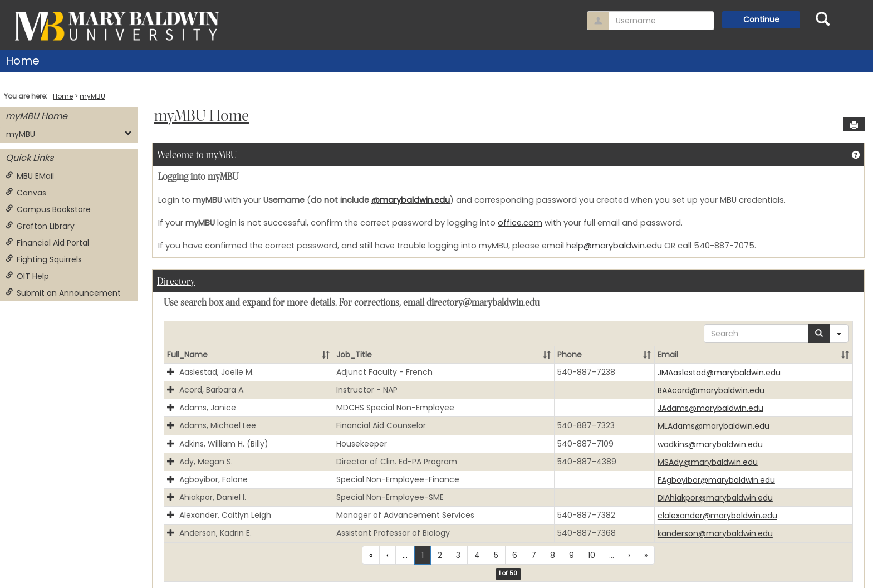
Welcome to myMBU (197, 156)
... (405, 555)
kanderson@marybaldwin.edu (715, 534)
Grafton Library (40, 226)
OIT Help (27, 276)
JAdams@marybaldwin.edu (710, 408)
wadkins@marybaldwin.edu (710, 444)
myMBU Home (36, 116)
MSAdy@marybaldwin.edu (708, 462)
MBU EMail (30, 176)
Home (23, 61)
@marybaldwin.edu (411, 200)
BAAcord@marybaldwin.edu (711, 390)
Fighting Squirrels (44, 259)
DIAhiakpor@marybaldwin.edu (715, 498)
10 (592, 555)
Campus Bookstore (48, 209)
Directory (176, 282)
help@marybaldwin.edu (614, 246)
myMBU (92, 96)
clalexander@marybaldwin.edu (717, 516)
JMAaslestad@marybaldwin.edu (719, 373)
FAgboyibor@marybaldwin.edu (716, 480)
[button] (326, 355)
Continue (761, 19)
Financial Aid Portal (47, 243)
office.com (520, 223)
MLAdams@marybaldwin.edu (713, 427)
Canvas (26, 193)
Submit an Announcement (63, 293)
